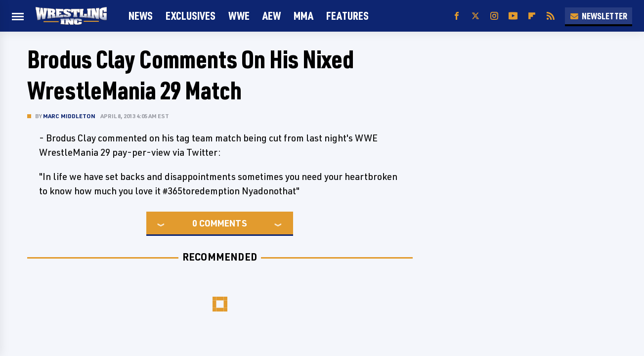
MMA (303, 16)
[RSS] (551, 16)
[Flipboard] (532, 16)
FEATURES (347, 16)
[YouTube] (513, 16)
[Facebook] (457, 16)
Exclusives (191, 16)
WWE (239, 16)
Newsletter (599, 16)
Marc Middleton (69, 116)
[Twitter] (475, 16)
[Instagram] (494, 16)
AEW (272, 16)
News (141, 16)
